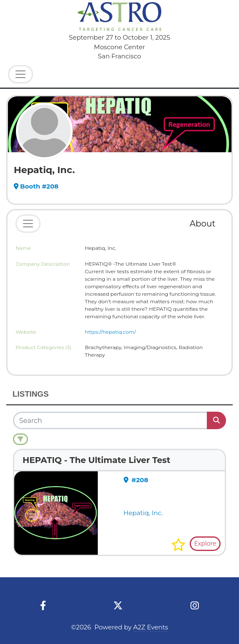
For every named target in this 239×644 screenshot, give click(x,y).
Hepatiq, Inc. (143, 513)
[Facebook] (43, 606)
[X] (118, 606)
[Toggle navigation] (28, 224)
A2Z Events (151, 627)
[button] (178, 545)
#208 (136, 480)
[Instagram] (195, 606)
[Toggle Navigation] (20, 74)
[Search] (111, 420)
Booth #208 (36, 186)
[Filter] (20, 439)
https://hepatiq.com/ (110, 332)
